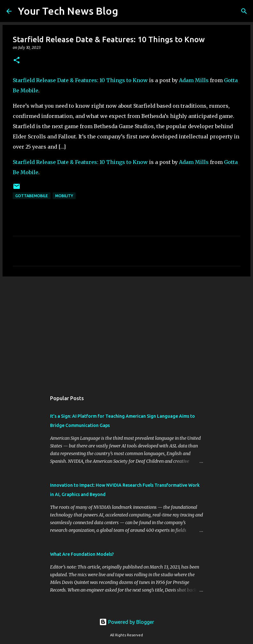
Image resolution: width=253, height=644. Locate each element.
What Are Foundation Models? (82, 554)
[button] (17, 61)
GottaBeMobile (32, 196)
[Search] (127, 11)
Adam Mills (194, 80)
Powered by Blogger (127, 622)
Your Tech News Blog (68, 11)
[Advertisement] (126, 331)
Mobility (64, 196)
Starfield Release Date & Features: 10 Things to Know (80, 80)
